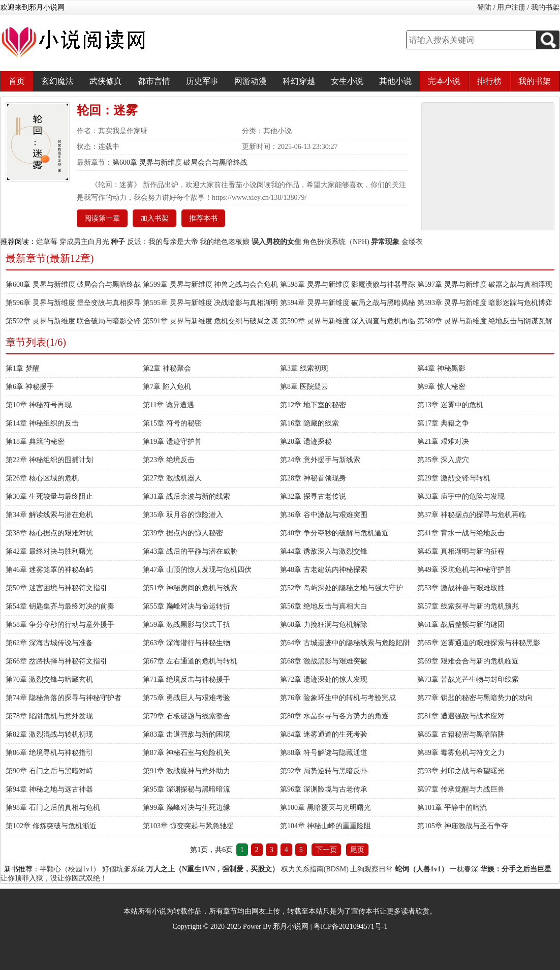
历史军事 (202, 81)
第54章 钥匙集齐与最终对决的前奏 (60, 606)
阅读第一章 (102, 218)
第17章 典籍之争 (443, 423)
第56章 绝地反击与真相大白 (324, 606)
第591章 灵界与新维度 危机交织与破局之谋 (210, 321)
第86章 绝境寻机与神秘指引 (49, 753)
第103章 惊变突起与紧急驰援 (188, 826)
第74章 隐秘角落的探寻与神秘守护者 (64, 698)
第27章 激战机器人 (172, 478)
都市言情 (154, 81)
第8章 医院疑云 (304, 387)
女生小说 (347, 81)
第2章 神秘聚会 (167, 368)
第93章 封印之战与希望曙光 (461, 771)
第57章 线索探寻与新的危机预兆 (468, 606)
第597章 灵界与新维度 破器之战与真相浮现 (485, 284)
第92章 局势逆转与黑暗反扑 (324, 771)
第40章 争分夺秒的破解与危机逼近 (334, 533)
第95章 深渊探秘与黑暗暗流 (186, 789)
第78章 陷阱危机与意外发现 (49, 716)
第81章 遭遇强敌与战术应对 (461, 716)
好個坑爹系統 (123, 869)
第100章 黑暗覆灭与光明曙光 (325, 808)
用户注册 (511, 7)
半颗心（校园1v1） (70, 869)
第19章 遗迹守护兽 (172, 442)
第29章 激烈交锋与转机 (454, 478)
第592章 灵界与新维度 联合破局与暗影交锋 (73, 321)
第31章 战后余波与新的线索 (186, 496)
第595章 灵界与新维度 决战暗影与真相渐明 (210, 303)
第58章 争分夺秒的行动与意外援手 (60, 625)
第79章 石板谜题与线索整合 (186, 716)
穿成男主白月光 (84, 242)
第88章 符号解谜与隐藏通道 (324, 753)
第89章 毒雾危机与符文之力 (461, 753)
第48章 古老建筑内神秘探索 (324, 570)
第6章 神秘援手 (30, 387)
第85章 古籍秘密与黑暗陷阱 (461, 734)
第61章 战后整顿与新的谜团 (461, 625)
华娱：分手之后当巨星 (516, 869)
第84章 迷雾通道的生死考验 (324, 734)
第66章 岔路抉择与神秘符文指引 (56, 661)
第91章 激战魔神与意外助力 (186, 771)
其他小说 (395, 81)
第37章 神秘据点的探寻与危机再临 (472, 515)
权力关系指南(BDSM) (315, 869)
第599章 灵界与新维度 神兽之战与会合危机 (210, 284)
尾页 (357, 850)
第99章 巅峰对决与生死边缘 (186, 808)
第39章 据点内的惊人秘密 (183, 533)
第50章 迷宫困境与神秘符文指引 (56, 588)
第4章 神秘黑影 (441, 368)
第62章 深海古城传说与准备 (49, 643)
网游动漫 (251, 81)
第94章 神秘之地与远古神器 (49, 789)
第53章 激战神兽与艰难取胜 (461, 588)
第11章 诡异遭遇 (168, 405)
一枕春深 (464, 869)
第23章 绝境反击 (169, 460)
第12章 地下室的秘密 (313, 405)
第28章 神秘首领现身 (313, 478)
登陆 (484, 7)
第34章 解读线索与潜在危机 (49, 515)
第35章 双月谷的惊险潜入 (183, 515)
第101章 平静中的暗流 (452, 808)
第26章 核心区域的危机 (42, 478)
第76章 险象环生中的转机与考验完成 (338, 698)
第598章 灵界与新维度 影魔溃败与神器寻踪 (348, 284)
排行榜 (489, 81)
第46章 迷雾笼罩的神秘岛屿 (49, 570)
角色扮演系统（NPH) (336, 242)
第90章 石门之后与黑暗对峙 (49, 771)
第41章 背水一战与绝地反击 (461, 533)
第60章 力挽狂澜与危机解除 (324, 625)
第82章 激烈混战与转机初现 (49, 734)
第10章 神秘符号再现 (39, 405)
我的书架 (545, 7)
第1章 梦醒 (23, 368)
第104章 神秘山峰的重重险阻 (325, 826)
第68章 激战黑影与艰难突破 (324, 661)
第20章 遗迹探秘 (306, 442)
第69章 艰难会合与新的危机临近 (468, 661)
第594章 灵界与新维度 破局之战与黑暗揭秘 (348, 303)
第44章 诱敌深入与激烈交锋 (324, 551)
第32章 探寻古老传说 (313, 496)
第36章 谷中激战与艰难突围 (324, 515)
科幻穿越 (299, 81)
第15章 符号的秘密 (172, 423)
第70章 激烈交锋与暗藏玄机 (49, 679)
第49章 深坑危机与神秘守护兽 (464, 570)
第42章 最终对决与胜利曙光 (49, 551)
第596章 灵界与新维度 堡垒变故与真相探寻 (73, 303)
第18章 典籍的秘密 (35, 442)
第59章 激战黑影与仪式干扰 (186, 625)
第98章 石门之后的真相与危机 (53, 808)
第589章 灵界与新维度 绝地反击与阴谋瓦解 (485, 321)
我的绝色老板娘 (225, 242)
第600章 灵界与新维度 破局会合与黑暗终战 (180, 162)
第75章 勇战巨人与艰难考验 (186, 698)
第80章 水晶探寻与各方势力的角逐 (334, 716)
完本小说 (444, 81)
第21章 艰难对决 (443, 442)
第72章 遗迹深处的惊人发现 (324, 679)
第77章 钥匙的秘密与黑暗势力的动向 (475, 698)
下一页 (326, 850)
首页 (17, 81)
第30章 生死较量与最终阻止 (49, 496)
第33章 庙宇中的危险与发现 (461, 496)
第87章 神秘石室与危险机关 (186, 753)
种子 (118, 242)
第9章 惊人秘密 (441, 387)
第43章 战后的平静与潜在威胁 (190, 551)
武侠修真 (106, 81)
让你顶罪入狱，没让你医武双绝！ (54, 878)
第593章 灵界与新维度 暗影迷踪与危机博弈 (485, 303)
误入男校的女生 (276, 242)
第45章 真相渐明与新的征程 (461, 551)
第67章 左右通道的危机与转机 (190, 661)
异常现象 (385, 242)
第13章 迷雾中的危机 (450, 405)
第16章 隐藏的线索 (309, 423)
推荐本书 (203, 218)
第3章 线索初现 (304, 368)
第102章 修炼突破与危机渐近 (51, 826)
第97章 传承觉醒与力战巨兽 (461, 789)
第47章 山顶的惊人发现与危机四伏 (197, 570)
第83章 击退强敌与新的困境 (186, 734)
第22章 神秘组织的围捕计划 (49, 460)
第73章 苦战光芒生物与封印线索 (468, 679)
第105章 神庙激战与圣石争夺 (463, 826)
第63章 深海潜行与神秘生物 (186, 643)
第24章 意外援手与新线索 (320, 460)
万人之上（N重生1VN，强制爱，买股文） (213, 869)
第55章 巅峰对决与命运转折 (186, 606)
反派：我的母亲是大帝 (163, 242)
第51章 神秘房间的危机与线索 (190, 588)
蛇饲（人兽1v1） (422, 869)
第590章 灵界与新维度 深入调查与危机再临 (348, 321)
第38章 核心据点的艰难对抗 (49, 533)
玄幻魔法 (57, 81)
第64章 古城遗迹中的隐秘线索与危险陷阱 (345, 643)
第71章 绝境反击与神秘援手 (186, 679)
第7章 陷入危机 (167, 387)
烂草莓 (47, 242)
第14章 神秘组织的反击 (42, 423)
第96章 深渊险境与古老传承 (324, 789)
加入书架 (154, 218)
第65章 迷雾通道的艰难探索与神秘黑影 (479, 643)
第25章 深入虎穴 (443, 460)
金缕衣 (412, 242)
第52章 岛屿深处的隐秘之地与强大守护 (341, 588)
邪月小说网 (291, 927)
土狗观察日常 (371, 869)
